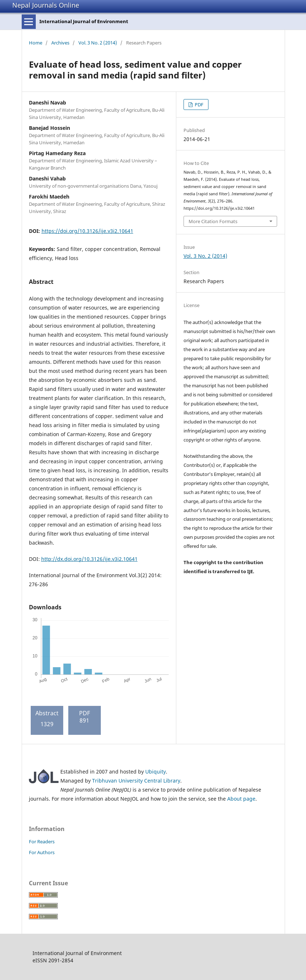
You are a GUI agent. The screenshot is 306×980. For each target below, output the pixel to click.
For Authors (42, 852)
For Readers (42, 841)
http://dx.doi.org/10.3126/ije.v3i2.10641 (89, 559)
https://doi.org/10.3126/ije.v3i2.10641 (87, 231)
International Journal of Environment (84, 21)
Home (36, 43)
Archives (60, 43)
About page (241, 799)
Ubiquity (156, 772)
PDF (199, 105)
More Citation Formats (213, 221)
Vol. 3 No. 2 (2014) (98, 43)
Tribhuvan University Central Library (136, 781)
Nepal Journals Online (46, 5)
